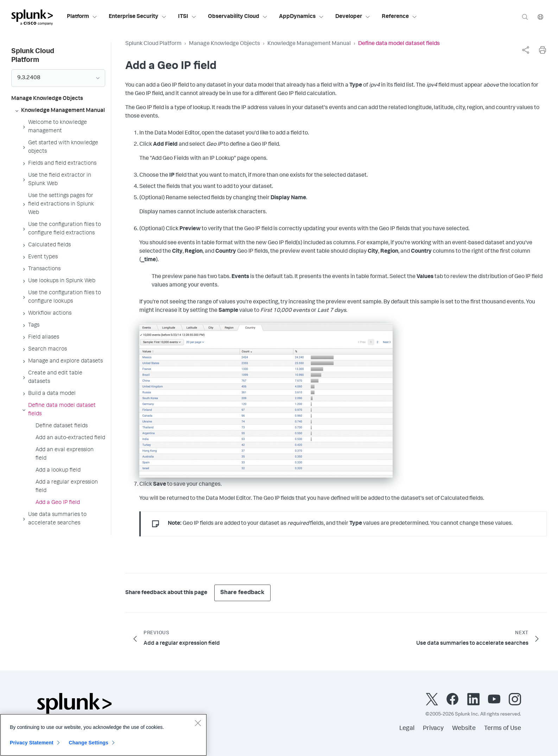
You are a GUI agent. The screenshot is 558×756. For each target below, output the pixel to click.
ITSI (187, 17)
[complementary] (526, 50)
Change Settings (88, 747)
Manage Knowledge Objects (224, 44)
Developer (353, 17)
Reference (400, 17)
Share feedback (242, 593)
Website (464, 729)
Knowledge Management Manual (309, 44)
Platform (82, 17)
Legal (407, 729)
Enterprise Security (138, 17)
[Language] (540, 17)
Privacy (433, 729)
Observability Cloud (238, 17)
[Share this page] (526, 50)
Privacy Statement (32, 747)
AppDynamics (302, 17)
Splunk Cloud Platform (153, 44)
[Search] (525, 17)
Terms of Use (503, 729)
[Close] (198, 727)
